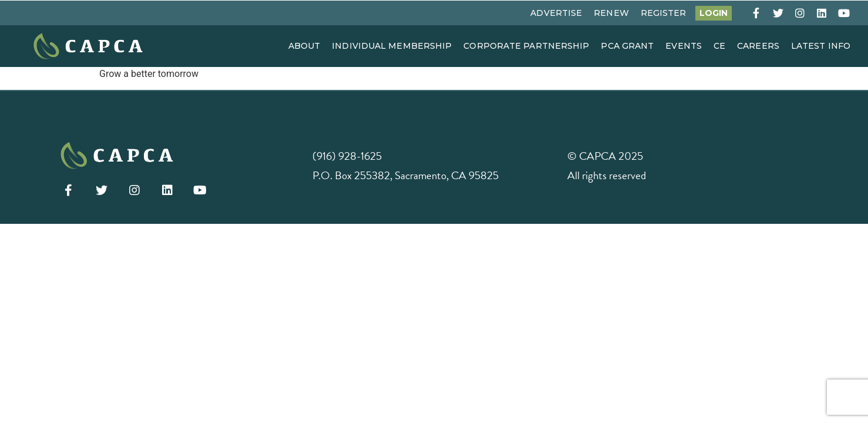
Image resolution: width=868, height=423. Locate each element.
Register (664, 13)
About (305, 46)
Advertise (556, 13)
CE (719, 46)
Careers (758, 46)
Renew (611, 13)
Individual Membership (392, 46)
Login (714, 13)
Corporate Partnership (526, 46)
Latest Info (821, 46)
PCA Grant (627, 46)
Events (684, 46)
